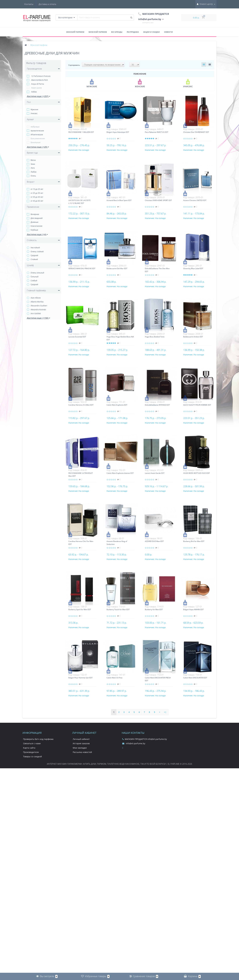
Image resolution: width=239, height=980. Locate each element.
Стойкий (34, 259)
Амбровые (35, 127)
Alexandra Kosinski (38, 310)
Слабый (34, 281)
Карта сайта (29, 748)
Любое (33, 172)
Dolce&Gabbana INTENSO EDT (157, 405)
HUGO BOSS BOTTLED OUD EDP (196, 473)
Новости (168, 32)
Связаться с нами (32, 743)
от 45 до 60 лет (37, 201)
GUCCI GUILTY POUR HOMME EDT (197, 405)
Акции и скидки (151, 32)
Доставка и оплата (33, 4)
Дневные (34, 222)
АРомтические (37, 135)
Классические (36, 226)
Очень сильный (37, 273)
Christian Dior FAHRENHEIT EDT (196, 132)
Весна (33, 160)
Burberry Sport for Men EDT (80, 609)
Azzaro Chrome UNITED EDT (195, 200)
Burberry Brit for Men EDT (194, 541)
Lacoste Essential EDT (77, 337)
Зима (33, 164)
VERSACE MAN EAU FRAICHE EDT (82, 269)
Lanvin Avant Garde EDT (155, 473)
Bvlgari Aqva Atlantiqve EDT (118, 132)
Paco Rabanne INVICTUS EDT (157, 132)
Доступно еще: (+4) (37, 234)
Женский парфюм (75, 32)
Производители (31, 752)
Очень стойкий (37, 252)
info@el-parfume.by (134, 743)
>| (165, 712)
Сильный (35, 277)
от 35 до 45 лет (37, 197)
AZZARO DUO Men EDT (154, 541)
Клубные (34, 230)
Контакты (52, 4)
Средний (34, 255)
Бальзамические (38, 138)
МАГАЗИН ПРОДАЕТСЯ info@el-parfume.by (145, 739)
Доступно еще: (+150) (38, 318)
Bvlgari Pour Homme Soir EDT (81, 678)
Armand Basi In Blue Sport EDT (119, 200)
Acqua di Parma (37, 84)
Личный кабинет (81, 739)
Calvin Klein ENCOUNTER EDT (195, 678)
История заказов (81, 743)
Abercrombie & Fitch (39, 80)
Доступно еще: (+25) (38, 147)
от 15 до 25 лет (37, 189)
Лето (33, 168)
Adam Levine (36, 88)
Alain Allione (36, 298)
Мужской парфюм (98, 32)
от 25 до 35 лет (37, 193)
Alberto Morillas (37, 302)
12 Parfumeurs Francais (41, 76)
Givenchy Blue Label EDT (193, 269)
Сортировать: (74, 65)
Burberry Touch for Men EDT (118, 609)
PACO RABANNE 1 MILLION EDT (81, 132)
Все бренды (117, 32)
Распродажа (133, 32)
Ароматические (37, 131)
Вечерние (35, 214)
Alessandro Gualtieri (39, 306)
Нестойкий (35, 248)
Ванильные (36, 142)
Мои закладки (80, 748)
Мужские (34, 109)
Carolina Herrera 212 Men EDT (81, 405)
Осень (33, 176)
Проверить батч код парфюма (38, 739)
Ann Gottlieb (36, 313)
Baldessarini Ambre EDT (193, 337)
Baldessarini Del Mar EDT (117, 269)
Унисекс (34, 113)
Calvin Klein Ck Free (114, 678)
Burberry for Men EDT (154, 609)
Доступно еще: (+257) (38, 96)
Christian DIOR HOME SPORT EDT (158, 200)
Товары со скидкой (32, 756)
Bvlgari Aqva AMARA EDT (193, 609)
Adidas (34, 92)
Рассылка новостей (82, 752)
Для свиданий (37, 218)
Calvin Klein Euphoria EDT (117, 405)
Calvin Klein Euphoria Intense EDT (120, 473)
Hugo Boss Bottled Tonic (155, 337)
